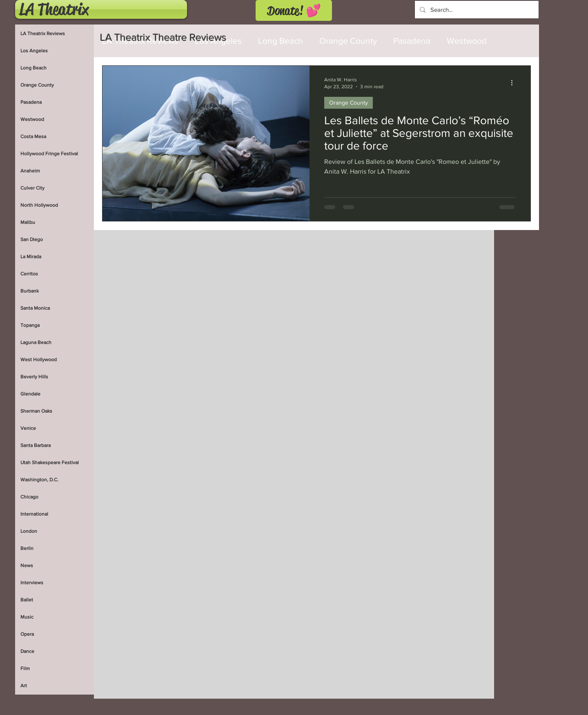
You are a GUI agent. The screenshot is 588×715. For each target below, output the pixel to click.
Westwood (467, 41)
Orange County (348, 41)
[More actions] (514, 83)
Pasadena (412, 41)
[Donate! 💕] (294, 10)
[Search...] (476, 10)
